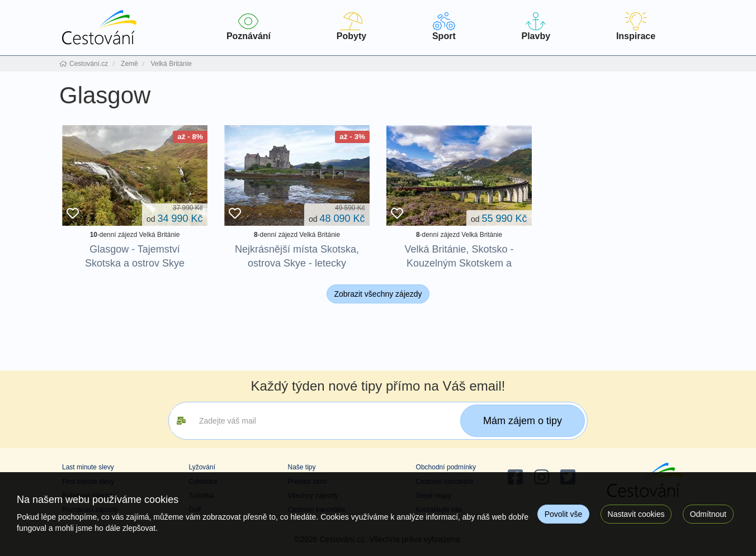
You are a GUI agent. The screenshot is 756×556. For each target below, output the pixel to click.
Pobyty (351, 27)
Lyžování (202, 467)
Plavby (536, 27)
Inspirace (636, 27)
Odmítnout (708, 514)
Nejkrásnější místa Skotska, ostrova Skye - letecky (297, 256)
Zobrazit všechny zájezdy (378, 294)
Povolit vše (564, 514)
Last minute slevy (88, 467)
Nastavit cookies (636, 514)
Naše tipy (301, 467)
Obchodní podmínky (446, 467)
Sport (444, 27)
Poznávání (249, 27)
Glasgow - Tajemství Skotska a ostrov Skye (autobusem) (135, 263)
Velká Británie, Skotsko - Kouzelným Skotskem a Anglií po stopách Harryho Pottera (459, 270)
